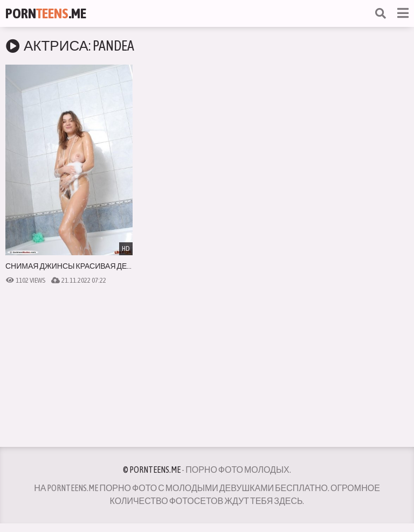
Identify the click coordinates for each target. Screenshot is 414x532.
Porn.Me (46, 13)
